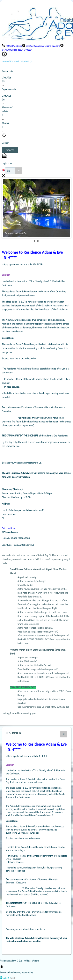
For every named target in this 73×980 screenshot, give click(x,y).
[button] (10, 150)
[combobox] (14, 171)
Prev (8, 208)
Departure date (9, 89)
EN (8, 171)
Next (65, 208)
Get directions (9, 528)
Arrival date (8, 71)
